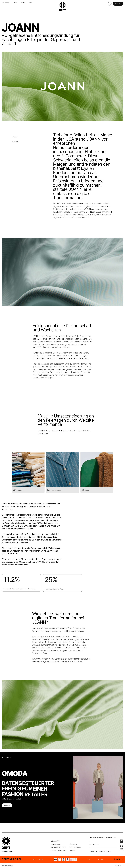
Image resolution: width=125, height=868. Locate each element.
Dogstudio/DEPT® (57, 844)
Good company (75, 847)
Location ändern (9, 851)
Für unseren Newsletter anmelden (102, 838)
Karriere (73, 850)
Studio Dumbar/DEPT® (59, 850)
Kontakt (118, 4)
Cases (15, 3)
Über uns (73, 844)
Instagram (93, 851)
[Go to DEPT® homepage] (62, 6)
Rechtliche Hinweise (8, 866)
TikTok (109, 851)
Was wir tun (6, 3)
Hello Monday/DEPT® (58, 847)
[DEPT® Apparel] (62, 859)
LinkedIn (102, 851)
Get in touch (94, 844)
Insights (23, 3)
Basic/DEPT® (55, 841)
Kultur (30, 3)
